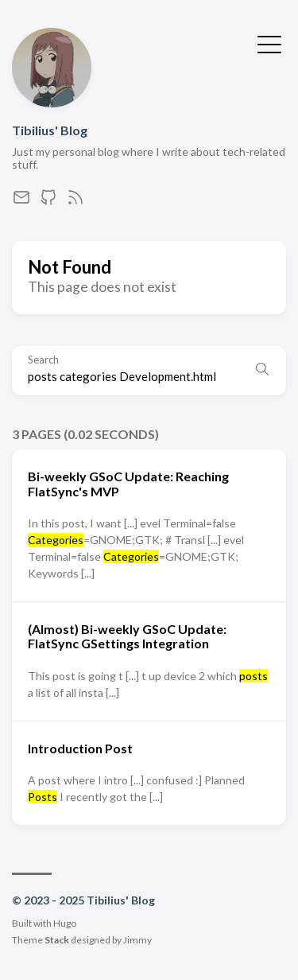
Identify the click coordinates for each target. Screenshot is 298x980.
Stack (57, 940)
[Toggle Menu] (269, 43)
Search (43, 360)
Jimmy (137, 940)
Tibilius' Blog (50, 130)
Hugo (65, 923)
